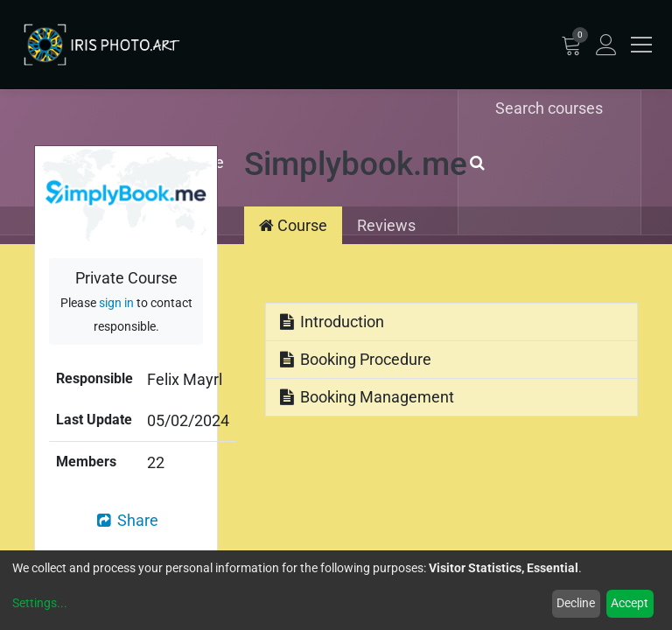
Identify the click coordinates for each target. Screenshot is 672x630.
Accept (630, 603)
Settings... (40, 603)
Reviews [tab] (386, 225)
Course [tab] (293, 225)
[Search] (474, 162)
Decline (576, 603)
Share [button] (126, 520)
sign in (116, 303)
